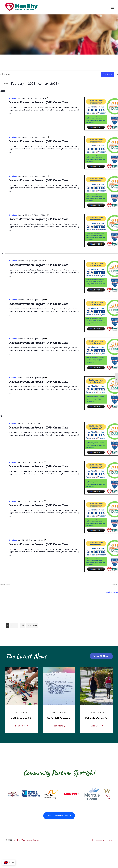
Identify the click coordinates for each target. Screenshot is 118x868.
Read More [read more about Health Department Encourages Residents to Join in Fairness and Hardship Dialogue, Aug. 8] (21, 726)
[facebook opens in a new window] (93, 840)
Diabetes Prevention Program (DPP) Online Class (38, 102)
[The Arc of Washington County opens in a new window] (58, 794)
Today (6, 83)
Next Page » (32, 625)
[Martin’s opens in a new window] (78, 794)
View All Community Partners (59, 816)
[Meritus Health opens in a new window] (99, 794)
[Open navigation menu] (112, 7)
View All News (101, 656)
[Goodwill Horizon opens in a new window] (37, 794)
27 (23, 625)
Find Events (107, 74)
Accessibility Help (104, 840)
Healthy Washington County (26, 840)
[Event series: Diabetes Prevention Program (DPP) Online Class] (47, 98)
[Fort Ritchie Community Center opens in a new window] (17, 794)
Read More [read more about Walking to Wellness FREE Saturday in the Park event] (97, 726)
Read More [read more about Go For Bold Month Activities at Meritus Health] (59, 726)
